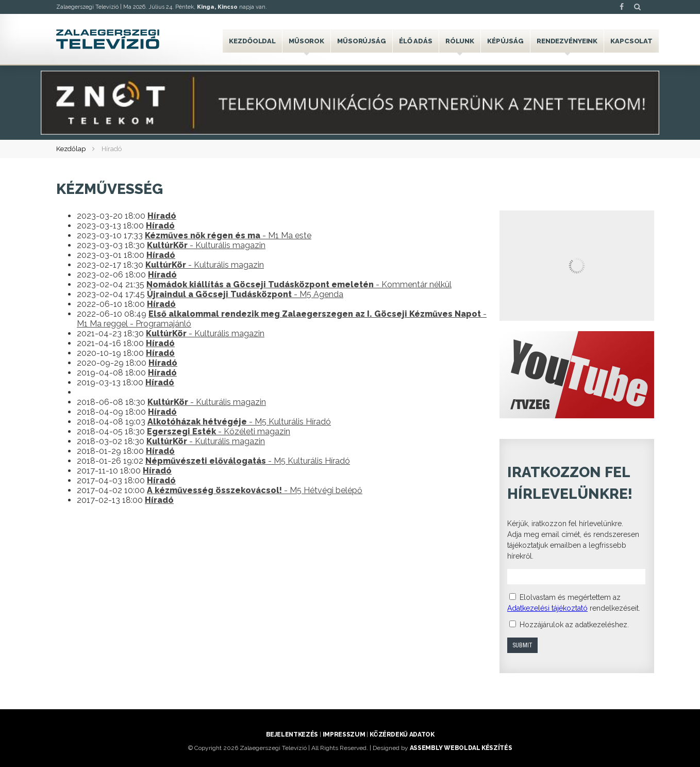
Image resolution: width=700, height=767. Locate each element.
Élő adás (416, 41)
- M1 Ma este (228, 235)
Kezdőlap (71, 149)
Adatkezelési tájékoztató (547, 608)
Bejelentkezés (292, 735)
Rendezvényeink (567, 41)
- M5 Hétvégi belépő (255, 490)
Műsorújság (362, 41)
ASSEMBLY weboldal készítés (461, 748)
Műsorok (306, 41)
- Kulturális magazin (206, 245)
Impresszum (344, 735)
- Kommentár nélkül (299, 284)
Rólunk (460, 41)
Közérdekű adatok (402, 735)
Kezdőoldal (252, 41)
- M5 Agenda (245, 294)
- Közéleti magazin (219, 431)
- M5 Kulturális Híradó (239, 422)
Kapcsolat (631, 41)
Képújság (505, 41)
